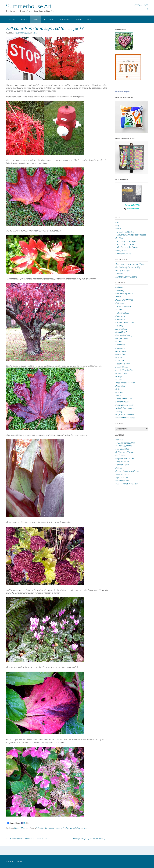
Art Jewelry (120, 290)
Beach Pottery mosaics (125, 293)
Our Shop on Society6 (126, 241)
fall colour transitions (53, 828)
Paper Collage (123, 313)
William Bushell (133, 209)
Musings (24, 828)
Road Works (132, 205)
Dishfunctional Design (125, 452)
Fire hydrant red (69, 828)
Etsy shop (119, 326)
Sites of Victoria (122, 402)
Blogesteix (120, 440)
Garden (17, 828)
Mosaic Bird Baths (123, 364)
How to (118, 357)
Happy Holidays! (122, 270)
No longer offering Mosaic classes (132, 235)
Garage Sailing (121, 338)
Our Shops (64, 19)
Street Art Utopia (122, 474)
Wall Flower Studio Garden (127, 484)
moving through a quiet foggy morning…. (91, 839)
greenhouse (120, 348)
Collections (120, 316)
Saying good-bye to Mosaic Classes (130, 264)
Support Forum (122, 477)
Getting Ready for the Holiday (128, 267)
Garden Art (120, 345)
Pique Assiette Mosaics (125, 383)
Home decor (121, 351)
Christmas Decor (124, 306)
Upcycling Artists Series (125, 418)
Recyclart (119, 468)
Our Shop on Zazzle (125, 244)
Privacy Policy (83, 19)
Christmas (119, 303)
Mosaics (48, 19)
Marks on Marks (122, 465)
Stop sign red (82, 828)
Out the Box (18, 861)
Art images (120, 287)
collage (118, 310)
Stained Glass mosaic (124, 405)
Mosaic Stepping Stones (126, 370)
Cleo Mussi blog (122, 449)
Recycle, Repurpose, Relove (127, 471)
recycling (119, 392)
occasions (119, 380)
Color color (120, 319)
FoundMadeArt (122, 332)
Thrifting (119, 411)
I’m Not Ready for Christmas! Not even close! (26, 839)
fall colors (40, 828)
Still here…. (120, 274)
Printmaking (120, 386)
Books (118, 297)
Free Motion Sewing (124, 335)
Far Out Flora (121, 455)
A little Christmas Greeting (126, 277)
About (24, 19)
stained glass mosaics (125, 408)
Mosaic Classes (122, 367)
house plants (121, 354)
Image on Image (122, 462)
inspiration (120, 361)
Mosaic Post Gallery (126, 232)
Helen (35, 33)
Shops (118, 395)
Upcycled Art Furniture (125, 414)
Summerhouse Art (29, 6)
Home (12, 19)
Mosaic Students (122, 373)
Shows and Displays (124, 399)
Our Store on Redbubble (128, 247)
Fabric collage (121, 329)
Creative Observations (125, 323)
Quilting (119, 389)
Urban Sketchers (122, 481)
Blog (35, 19)
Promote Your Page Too (123, 92)
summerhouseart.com (122, 86)
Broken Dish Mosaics (124, 300)
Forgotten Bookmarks (125, 458)
